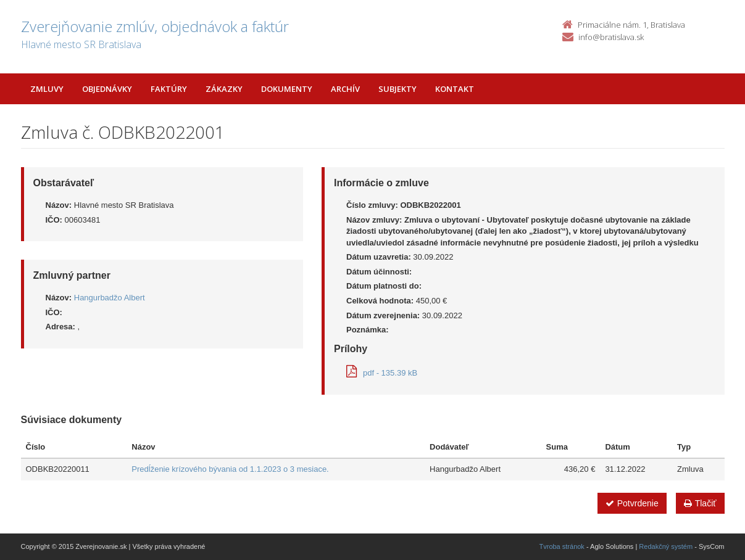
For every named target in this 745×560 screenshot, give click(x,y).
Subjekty (397, 89)
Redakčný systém (666, 546)
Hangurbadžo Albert (110, 298)
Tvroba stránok (562, 546)
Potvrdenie (632, 503)
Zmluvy (47, 89)
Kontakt (455, 89)
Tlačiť (700, 503)
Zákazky (224, 89)
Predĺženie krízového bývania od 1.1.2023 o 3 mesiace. (230, 469)
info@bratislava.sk (611, 37)
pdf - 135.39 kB (382, 373)
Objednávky (107, 89)
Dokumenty (287, 89)
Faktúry (169, 89)
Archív (345, 89)
